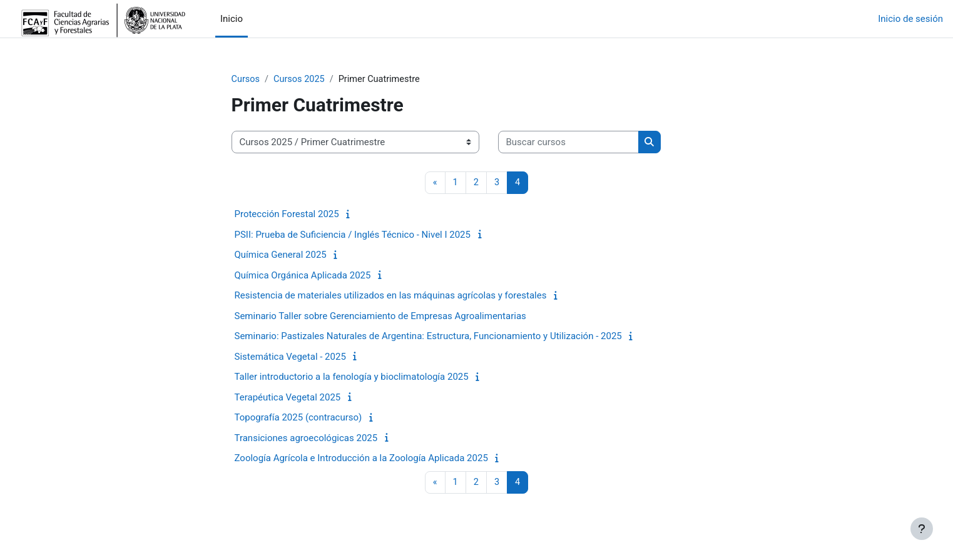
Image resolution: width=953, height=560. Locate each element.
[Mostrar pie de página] (922, 529)
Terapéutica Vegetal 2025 (288, 398)
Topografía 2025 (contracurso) (298, 419)
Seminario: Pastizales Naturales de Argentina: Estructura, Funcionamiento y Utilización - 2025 (428, 337)
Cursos (246, 79)
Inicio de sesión (910, 19)
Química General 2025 (281, 256)
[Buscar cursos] (568, 143)
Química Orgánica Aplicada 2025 (303, 276)
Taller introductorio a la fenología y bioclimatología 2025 (352, 378)
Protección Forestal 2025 (287, 215)
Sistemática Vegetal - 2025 (290, 357)
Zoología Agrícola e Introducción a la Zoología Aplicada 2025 (361, 459)
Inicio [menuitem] (232, 19)
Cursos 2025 (301, 79)
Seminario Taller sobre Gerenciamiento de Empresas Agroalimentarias (380, 317)
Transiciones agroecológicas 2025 (306, 439)
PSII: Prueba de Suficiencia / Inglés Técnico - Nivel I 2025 (353, 235)
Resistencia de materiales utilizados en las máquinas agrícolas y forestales (391, 297)
